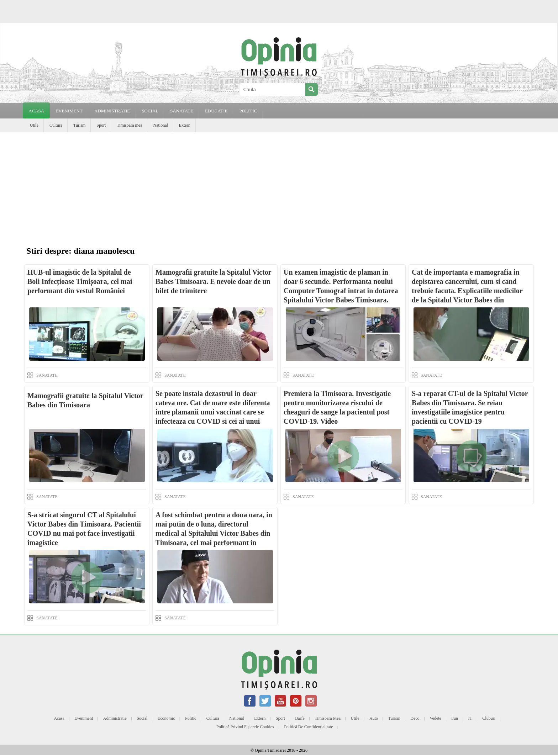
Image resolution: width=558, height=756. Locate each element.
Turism (79, 125)
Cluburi (489, 718)
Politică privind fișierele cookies (245, 727)
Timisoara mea (129, 125)
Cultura (56, 125)
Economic (166, 718)
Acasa (36, 111)
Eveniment (84, 718)
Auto (374, 718)
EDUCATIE (216, 111)
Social (142, 718)
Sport (101, 125)
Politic (191, 718)
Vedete (435, 718)
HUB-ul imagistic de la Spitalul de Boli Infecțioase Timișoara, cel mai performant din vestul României (80, 281)
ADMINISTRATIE (112, 111)
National (160, 125)
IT (470, 718)
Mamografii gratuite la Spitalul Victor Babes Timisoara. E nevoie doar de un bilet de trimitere (213, 281)
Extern (185, 125)
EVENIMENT (69, 111)
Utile (34, 125)
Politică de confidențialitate (308, 727)
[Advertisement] (279, 186)
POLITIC (248, 111)
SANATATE (182, 111)
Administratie (115, 718)
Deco (415, 718)
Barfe (300, 718)
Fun (455, 718)
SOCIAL (150, 111)
